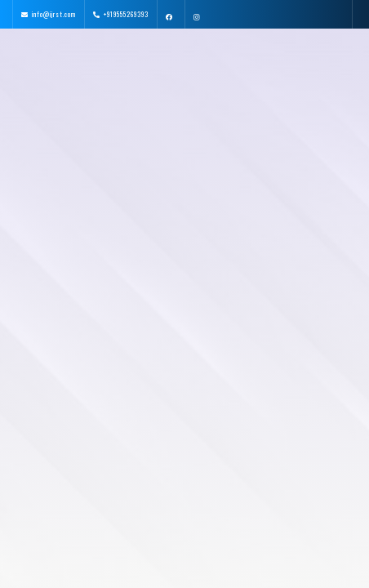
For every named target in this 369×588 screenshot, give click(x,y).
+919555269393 (126, 14)
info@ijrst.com (54, 14)
